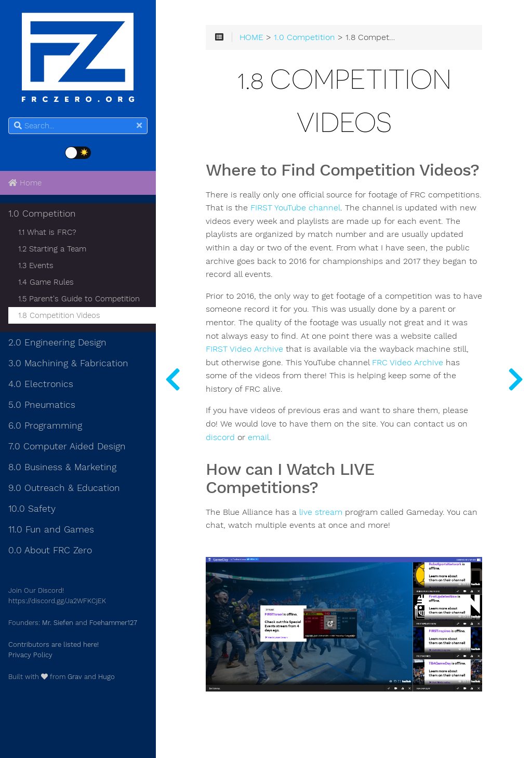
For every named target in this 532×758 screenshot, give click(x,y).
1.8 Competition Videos (59, 315)
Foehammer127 (113, 623)
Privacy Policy (30, 655)
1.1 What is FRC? (47, 232)
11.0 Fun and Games (51, 529)
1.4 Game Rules (46, 282)
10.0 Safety (32, 509)
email (258, 437)
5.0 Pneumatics (42, 405)
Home (25, 183)
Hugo (107, 677)
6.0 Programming (45, 425)
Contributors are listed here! (54, 644)
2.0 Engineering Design (57, 342)
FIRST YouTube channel (295, 208)
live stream (321, 512)
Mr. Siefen (58, 623)
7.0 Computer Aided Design (67, 446)
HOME (251, 37)
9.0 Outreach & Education (64, 488)
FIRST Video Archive (244, 349)
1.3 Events (36, 265)
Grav (75, 677)
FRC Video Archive (408, 363)
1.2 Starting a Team (52, 249)
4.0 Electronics (41, 384)
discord (220, 437)
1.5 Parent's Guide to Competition (79, 299)
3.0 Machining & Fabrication (68, 363)
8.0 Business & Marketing (62, 467)
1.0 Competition (42, 214)
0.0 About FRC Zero (50, 550)
